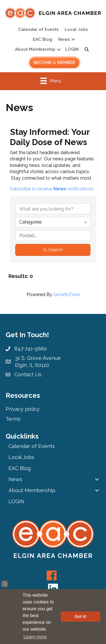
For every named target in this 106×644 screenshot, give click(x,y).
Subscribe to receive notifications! (52, 189)
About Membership (35, 49)
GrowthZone (66, 295)
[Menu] (51, 81)
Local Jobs (76, 29)
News (64, 39)
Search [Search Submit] (53, 250)
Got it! (81, 617)
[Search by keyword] (53, 209)
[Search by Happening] (53, 236)
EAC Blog (43, 39)
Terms (13, 419)
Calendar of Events (38, 29)
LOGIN (72, 49)
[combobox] (53, 222)
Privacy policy (23, 409)
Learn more (35, 637)
